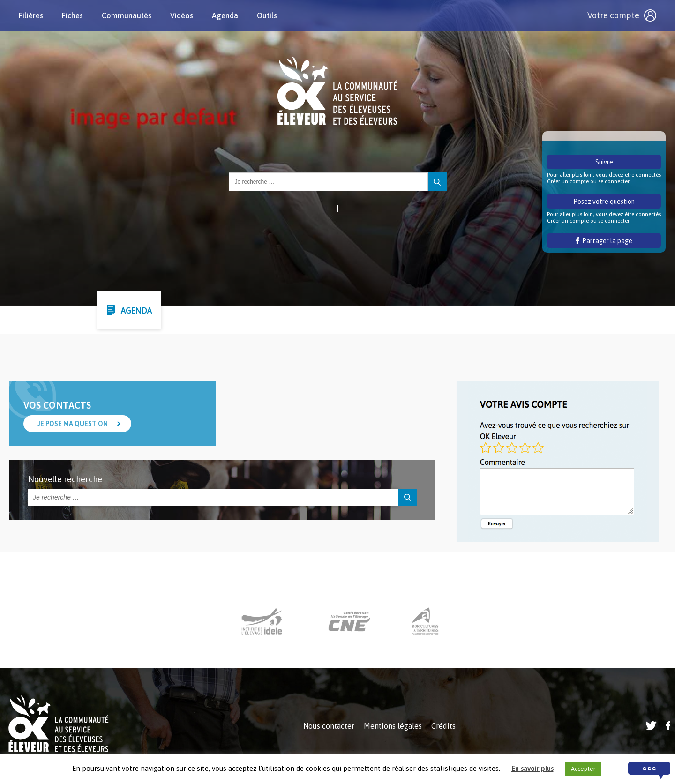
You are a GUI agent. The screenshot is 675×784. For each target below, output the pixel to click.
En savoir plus (532, 768)
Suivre (604, 162)
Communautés (127, 15)
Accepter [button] (583, 769)
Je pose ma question (73, 424)
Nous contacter (329, 726)
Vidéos (182, 15)
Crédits (443, 726)
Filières (31, 15)
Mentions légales (393, 726)
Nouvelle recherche (65, 479)
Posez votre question (604, 202)
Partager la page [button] (604, 241)
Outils (267, 15)
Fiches (72, 15)
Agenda (225, 15)
